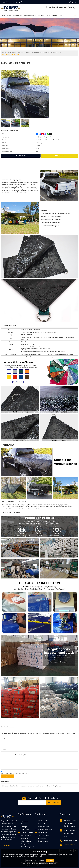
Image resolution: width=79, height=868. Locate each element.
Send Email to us (69, 845)
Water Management (27, 847)
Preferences (44, 864)
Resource (54, 16)
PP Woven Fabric (43, 827)
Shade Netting (42, 832)
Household (24, 838)
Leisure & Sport (26, 841)
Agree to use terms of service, (15, 773)
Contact (61, 16)
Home (4, 16)
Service (48, 16)
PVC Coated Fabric (44, 821)
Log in (14, 2)
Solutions (41, 16)
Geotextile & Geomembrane (43, 840)
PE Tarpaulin (42, 824)
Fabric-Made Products (30, 16)
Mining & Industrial (27, 832)
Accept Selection (39, 860)
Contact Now (22, 156)
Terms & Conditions (24, 773)
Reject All (29, 860)
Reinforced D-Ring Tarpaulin (53, 786)
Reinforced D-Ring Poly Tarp (51, 52)
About (9, 16)
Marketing (52, 864)
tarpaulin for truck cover (27, 786)
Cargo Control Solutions (34, 52)
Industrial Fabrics (17, 16)
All (9, 52)
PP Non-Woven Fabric (45, 830)
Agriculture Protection (24, 822)
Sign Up (20, 2)
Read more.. (8, 846)
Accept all (50, 860)
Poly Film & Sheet (44, 835)
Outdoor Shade (26, 835)
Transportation (26, 844)
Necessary (27, 864)
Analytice (35, 864)
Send (7, 776)
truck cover (39, 786)
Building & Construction (25, 828)
